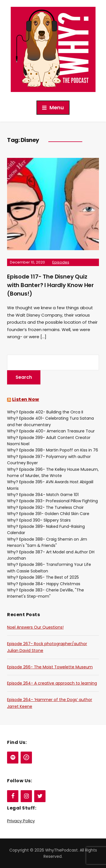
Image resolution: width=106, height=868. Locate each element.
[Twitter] (40, 796)
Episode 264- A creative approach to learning (52, 683)
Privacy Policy (21, 821)
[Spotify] (13, 758)
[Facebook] (13, 796)
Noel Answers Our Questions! (35, 627)
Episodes (61, 262)
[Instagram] (26, 796)
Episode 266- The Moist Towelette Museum (50, 667)
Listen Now (26, 399)
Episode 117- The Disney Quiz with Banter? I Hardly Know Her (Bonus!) (50, 285)
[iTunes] (26, 758)
